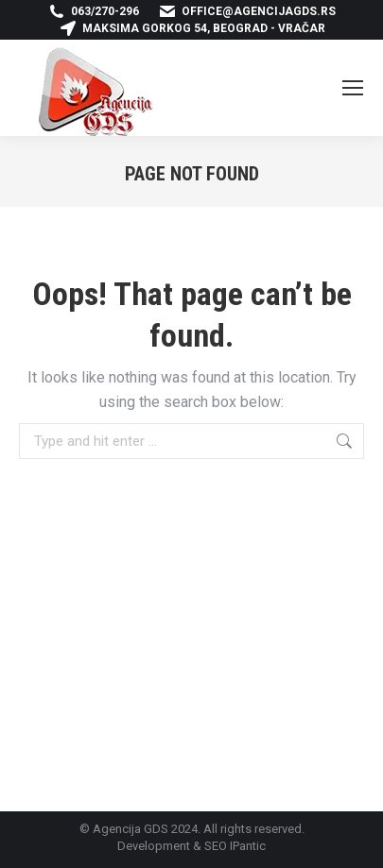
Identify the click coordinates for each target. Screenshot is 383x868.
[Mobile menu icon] (353, 88)
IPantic (248, 846)
